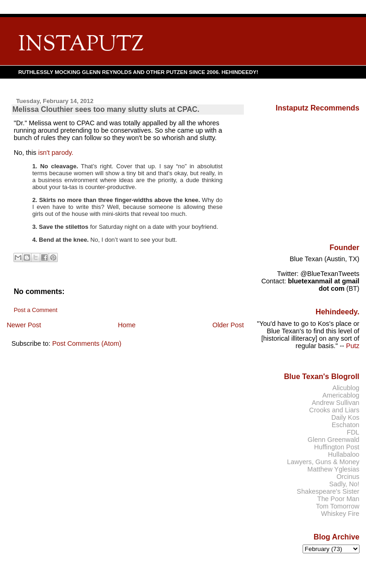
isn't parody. (56, 153)
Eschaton (346, 425)
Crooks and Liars (334, 410)
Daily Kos (345, 417)
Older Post (228, 325)
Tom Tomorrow (338, 506)
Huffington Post (337, 447)
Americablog (341, 395)
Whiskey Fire (340, 514)
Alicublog (346, 388)
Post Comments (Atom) (87, 343)
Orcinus (348, 477)
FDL (353, 432)
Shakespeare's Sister (328, 491)
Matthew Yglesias (333, 469)
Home (127, 325)
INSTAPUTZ (81, 45)
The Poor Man (338, 499)
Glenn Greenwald (334, 440)
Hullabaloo (344, 454)
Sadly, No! (344, 484)
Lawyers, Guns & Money (323, 462)
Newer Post (24, 325)
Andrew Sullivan (336, 403)
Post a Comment (36, 310)
